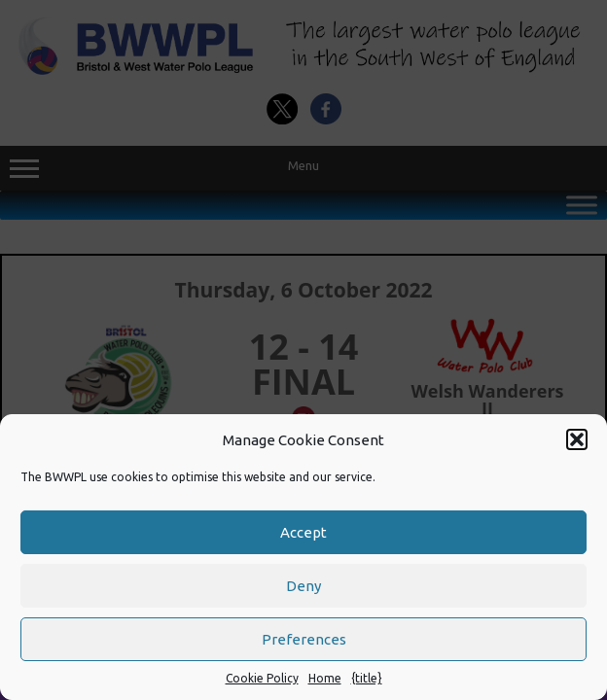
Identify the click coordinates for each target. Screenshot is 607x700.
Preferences (304, 639)
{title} (367, 678)
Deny (303, 586)
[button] (577, 439)
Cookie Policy (262, 678)
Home (325, 678)
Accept (303, 532)
